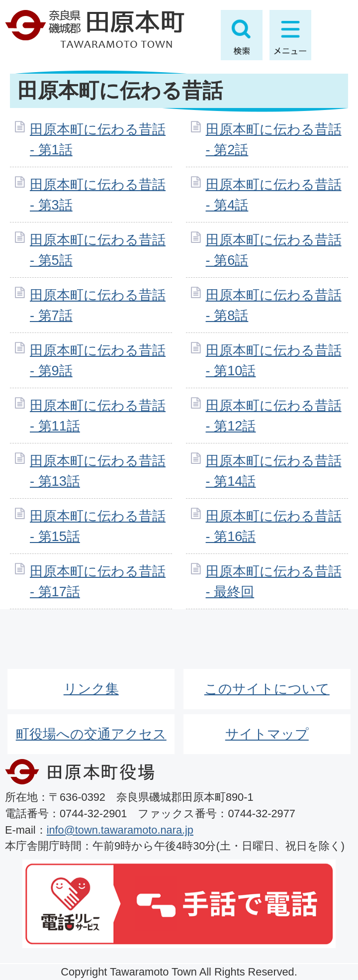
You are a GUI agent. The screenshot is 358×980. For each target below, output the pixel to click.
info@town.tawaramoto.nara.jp (120, 830)
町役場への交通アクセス (91, 734)
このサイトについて (267, 689)
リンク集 (91, 689)
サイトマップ (267, 734)
